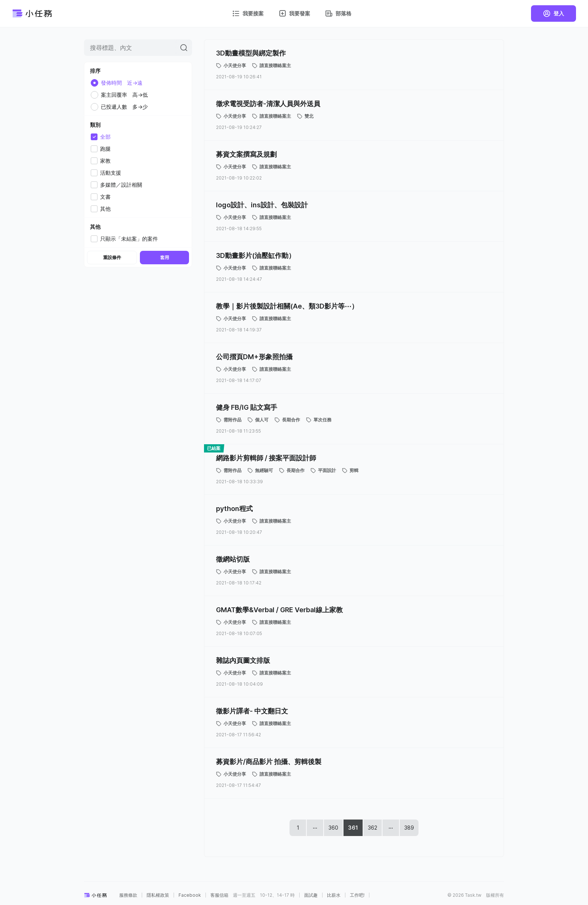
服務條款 (128, 895)
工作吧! (357, 895)
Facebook (190, 895)
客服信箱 (219, 895)
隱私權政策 (158, 895)
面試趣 (311, 895)
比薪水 (334, 895)
